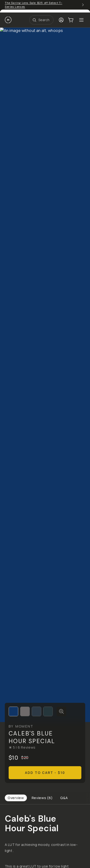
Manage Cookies (66, 807)
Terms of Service (17, 807)
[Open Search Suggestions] (41, 20)
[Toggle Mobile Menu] (81, 20)
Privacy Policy (42, 807)
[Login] (61, 20)
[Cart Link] (71, 20)
